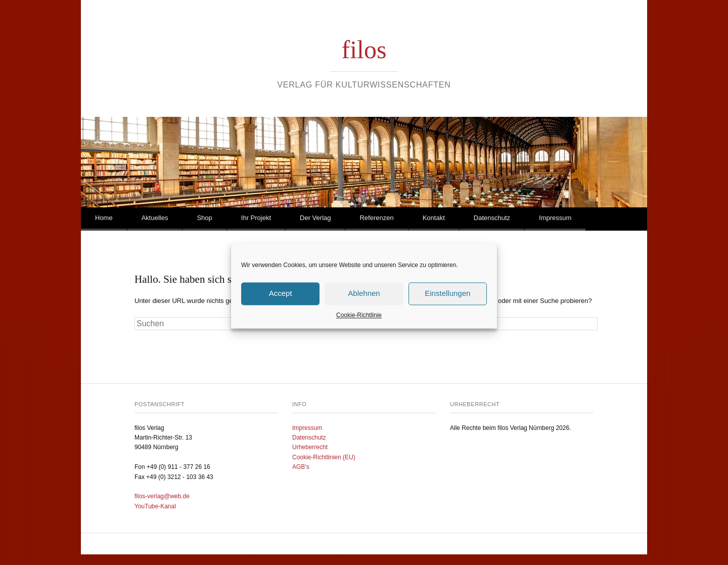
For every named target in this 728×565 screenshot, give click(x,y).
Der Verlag (315, 218)
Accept (281, 301)
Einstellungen (447, 301)
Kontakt (434, 218)
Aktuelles (155, 218)
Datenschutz (492, 218)
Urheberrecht (310, 447)
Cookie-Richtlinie (359, 323)
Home (104, 218)
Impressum (555, 218)
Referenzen (376, 218)
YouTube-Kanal (155, 506)
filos (364, 50)
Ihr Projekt (256, 218)
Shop (204, 218)
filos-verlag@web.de (162, 496)
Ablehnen (364, 301)
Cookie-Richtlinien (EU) (324, 457)
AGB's (301, 467)
